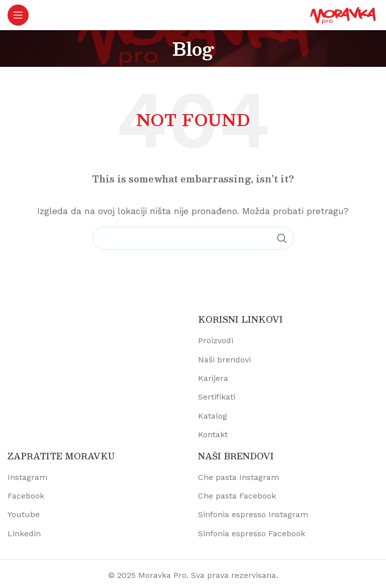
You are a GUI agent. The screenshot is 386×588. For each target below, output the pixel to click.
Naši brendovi (224, 360)
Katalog (213, 416)
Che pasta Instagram (238, 477)
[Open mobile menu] (18, 15)
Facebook (26, 496)
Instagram (27, 477)
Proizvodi (216, 340)
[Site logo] (343, 14)
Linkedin (24, 533)
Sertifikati (217, 397)
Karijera (213, 378)
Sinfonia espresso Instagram (253, 514)
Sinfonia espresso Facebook (252, 533)
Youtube (24, 514)
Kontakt (213, 434)
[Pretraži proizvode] (193, 238)
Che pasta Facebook (237, 496)
